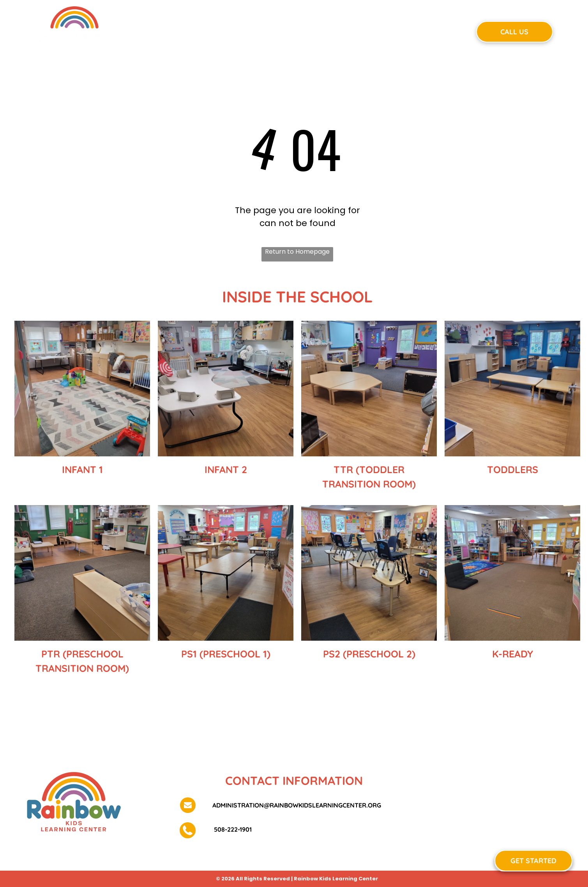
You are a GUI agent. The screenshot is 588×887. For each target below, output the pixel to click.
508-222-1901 (232, 829)
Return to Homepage (297, 252)
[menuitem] (179, 31)
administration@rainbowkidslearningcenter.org (297, 805)
